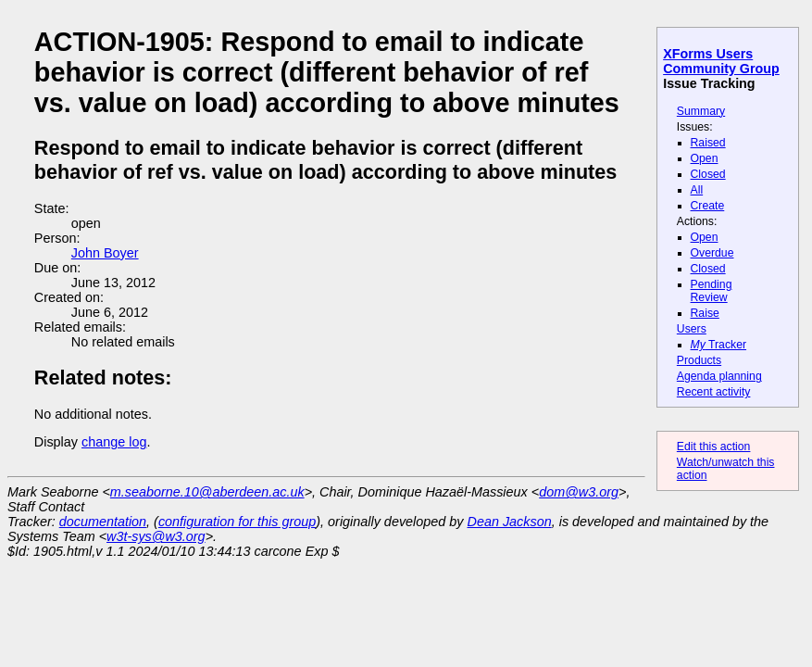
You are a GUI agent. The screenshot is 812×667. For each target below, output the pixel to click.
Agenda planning (719, 376)
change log (114, 442)
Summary (701, 111)
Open (705, 158)
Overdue (712, 253)
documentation (103, 522)
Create (708, 206)
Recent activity (714, 392)
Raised (708, 143)
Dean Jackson (510, 522)
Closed (708, 174)
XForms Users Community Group (721, 61)
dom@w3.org (579, 492)
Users (692, 329)
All (697, 190)
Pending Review (712, 291)
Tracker (719, 345)
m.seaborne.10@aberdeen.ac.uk (207, 492)
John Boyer (105, 253)
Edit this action (714, 447)
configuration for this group (237, 522)
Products (699, 360)
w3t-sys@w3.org (156, 536)
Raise (705, 313)
